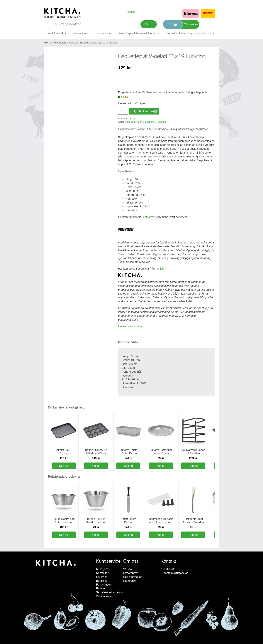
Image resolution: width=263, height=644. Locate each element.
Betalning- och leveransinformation (139, 33)
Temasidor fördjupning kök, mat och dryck (190, 33)
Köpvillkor (102, 573)
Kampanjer (130, 581)
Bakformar (136, 122)
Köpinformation (133, 577)
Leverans (102, 577)
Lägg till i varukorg (144, 111)
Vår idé (128, 569)
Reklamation (104, 585)
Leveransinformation (131, 326)
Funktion (161, 122)
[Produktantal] (123, 111)
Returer (101, 588)
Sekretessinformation (109, 592)
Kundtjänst (103, 569)
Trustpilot (131, 12)
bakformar (149, 217)
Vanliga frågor (103, 33)
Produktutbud (57, 33)
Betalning (102, 581)
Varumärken (81, 33)
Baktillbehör (149, 122)
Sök (149, 24)
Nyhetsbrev (130, 573)
